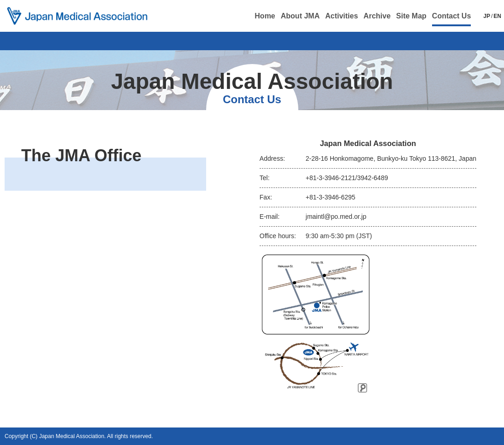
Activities (341, 16)
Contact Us (451, 16)
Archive (377, 16)
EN (497, 16)
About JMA (300, 16)
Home (265, 16)
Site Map (411, 16)
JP (487, 16)
